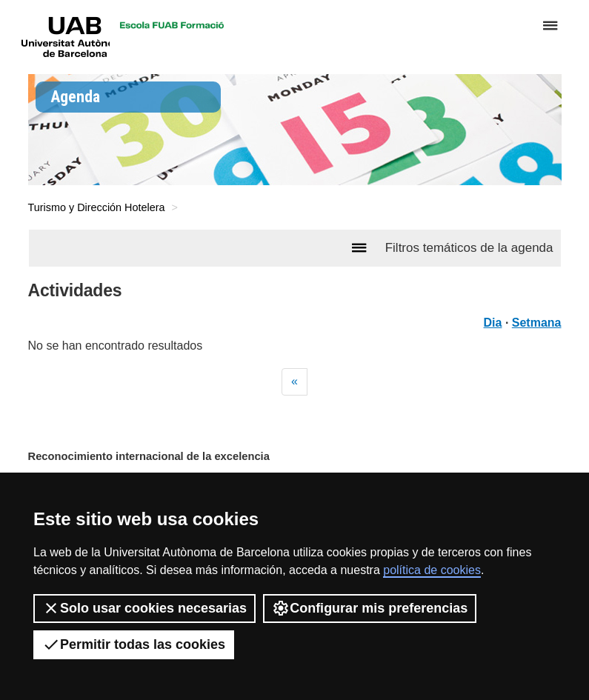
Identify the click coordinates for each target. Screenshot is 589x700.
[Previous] (294, 382)
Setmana (537, 323)
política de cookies (432, 570)
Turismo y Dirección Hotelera (97, 207)
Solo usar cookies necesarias (144, 608)
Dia (493, 323)
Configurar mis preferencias (370, 608)
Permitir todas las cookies (134, 644)
